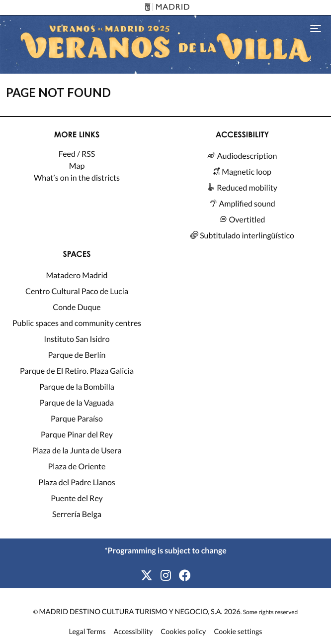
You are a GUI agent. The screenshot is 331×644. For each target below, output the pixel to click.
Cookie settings (238, 632)
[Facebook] (185, 576)
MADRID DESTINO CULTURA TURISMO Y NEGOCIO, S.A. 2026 (140, 612)
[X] (147, 576)
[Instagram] (166, 576)
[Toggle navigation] (316, 28)
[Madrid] (165, 8)
